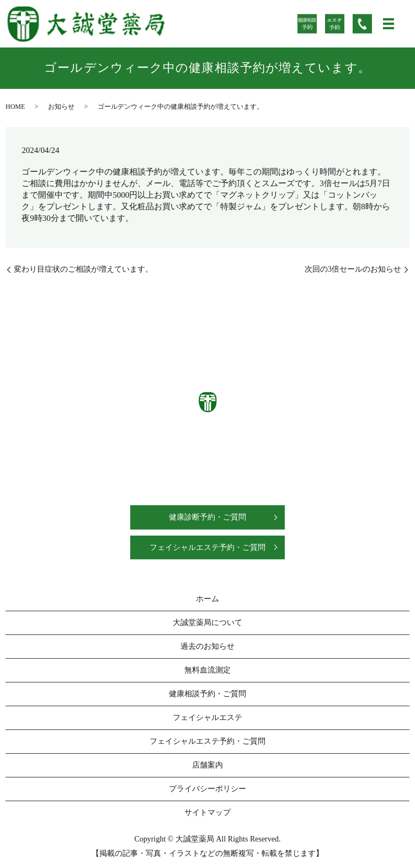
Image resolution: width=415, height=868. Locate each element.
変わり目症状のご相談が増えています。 (83, 269)
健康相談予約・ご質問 (208, 694)
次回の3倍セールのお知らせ (353, 269)
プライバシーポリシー (208, 789)
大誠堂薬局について (208, 623)
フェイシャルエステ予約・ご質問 (208, 547)
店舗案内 (208, 765)
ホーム (208, 599)
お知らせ (61, 107)
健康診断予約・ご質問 (208, 517)
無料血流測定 (208, 670)
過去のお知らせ (208, 646)
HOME (15, 107)
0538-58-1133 (220, 448)
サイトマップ (208, 813)
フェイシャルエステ (208, 718)
